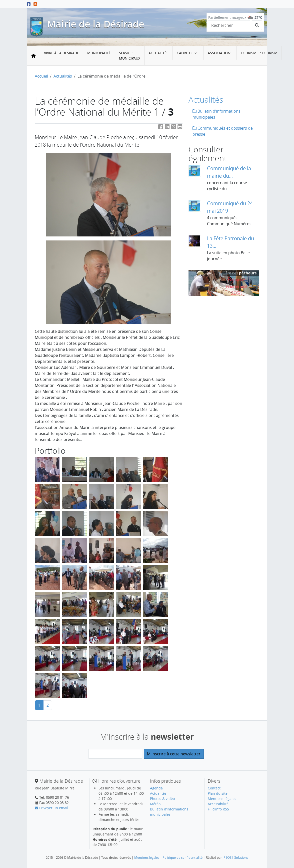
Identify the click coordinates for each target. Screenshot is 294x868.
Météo (155, 804)
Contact (214, 788)
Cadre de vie (188, 53)
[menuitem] (62, 56)
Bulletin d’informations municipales (216, 114)
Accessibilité (218, 804)
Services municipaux (130, 56)
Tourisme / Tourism (259, 53)
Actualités (158, 53)
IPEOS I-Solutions (235, 857)
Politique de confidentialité (182, 857)
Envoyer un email (51, 808)
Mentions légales (222, 799)
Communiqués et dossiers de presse (223, 131)
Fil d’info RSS (218, 809)
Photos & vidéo (162, 799)
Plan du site (218, 793)
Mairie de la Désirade (96, 24)
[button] (180, 127)
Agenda (156, 788)
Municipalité (99, 53)
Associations (220, 53)
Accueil (41, 76)
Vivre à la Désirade (61, 53)
